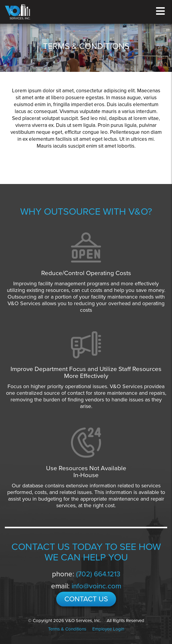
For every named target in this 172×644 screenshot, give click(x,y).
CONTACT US (86, 599)
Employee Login (108, 629)
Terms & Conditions (67, 629)
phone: (86, 574)
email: (86, 586)
